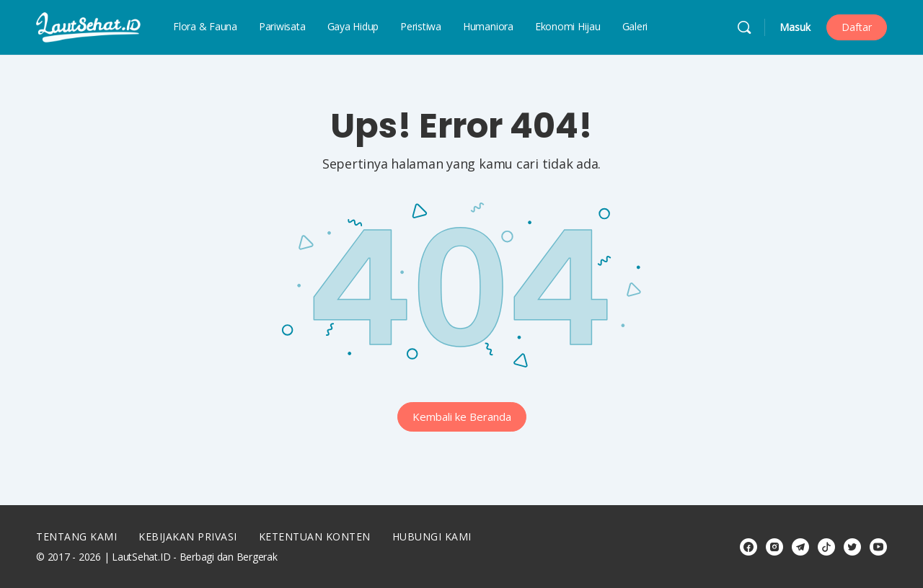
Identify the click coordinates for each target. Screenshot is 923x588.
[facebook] (748, 547)
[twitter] (852, 547)
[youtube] (878, 547)
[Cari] (744, 27)
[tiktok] (826, 547)
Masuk (795, 27)
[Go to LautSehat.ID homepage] (88, 26)
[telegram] (800, 547)
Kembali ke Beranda (462, 416)
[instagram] (774, 547)
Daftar (857, 27)
